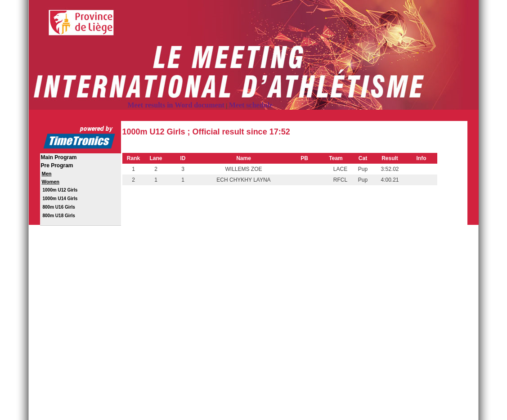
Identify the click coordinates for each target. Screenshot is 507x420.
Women (51, 182)
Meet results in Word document (176, 105)
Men (47, 174)
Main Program (59, 157)
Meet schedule (251, 105)
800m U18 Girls (59, 216)
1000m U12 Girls (60, 190)
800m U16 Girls (59, 207)
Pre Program (57, 165)
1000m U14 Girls (60, 199)
